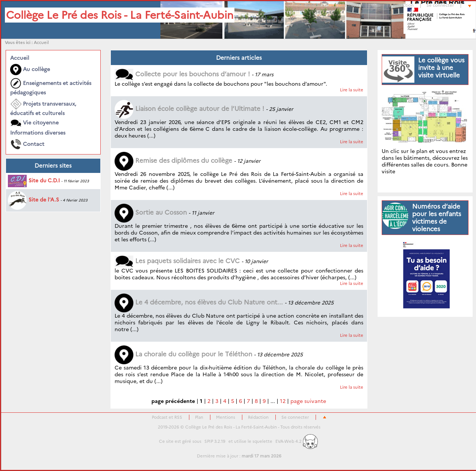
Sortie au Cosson (151, 212)
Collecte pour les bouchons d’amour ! (182, 74)
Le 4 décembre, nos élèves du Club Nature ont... (199, 302)
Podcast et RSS (167, 417)
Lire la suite (352, 90)
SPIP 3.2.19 (215, 441)
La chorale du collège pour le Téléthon (183, 354)
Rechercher (317, 5)
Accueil (41, 42)
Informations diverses (38, 133)
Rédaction (403, 5)
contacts (350, 5)
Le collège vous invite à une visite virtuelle (441, 68)
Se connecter (440, 5)
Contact (27, 144)
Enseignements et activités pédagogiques (51, 87)
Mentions (226, 417)
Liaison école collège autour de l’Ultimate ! (189, 109)
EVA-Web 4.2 (297, 441)
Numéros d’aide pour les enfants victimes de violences (437, 218)
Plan (376, 5)
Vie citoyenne (34, 123)
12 (283, 401)
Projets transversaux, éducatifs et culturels (43, 108)
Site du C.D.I (34, 180)
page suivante (308, 401)
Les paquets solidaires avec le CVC (177, 261)
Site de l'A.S (33, 200)
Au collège (30, 70)
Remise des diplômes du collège (173, 161)
